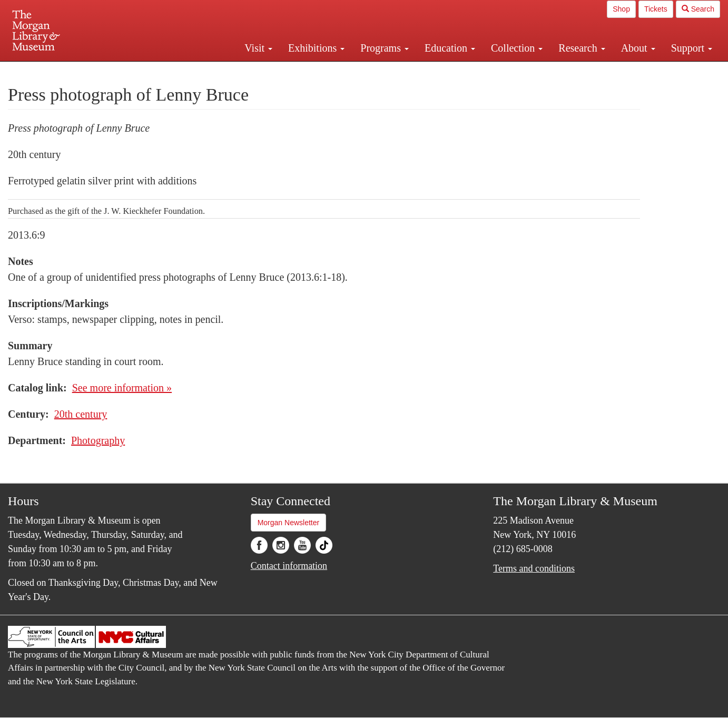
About (638, 48)
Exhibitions (316, 48)
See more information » (122, 388)
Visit (258, 48)
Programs (385, 48)
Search (698, 9)
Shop (621, 9)
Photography (98, 440)
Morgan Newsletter (289, 523)
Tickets (656, 9)
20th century (81, 414)
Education (450, 48)
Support (692, 48)
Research (582, 48)
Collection (517, 48)
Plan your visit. (239, 71)
